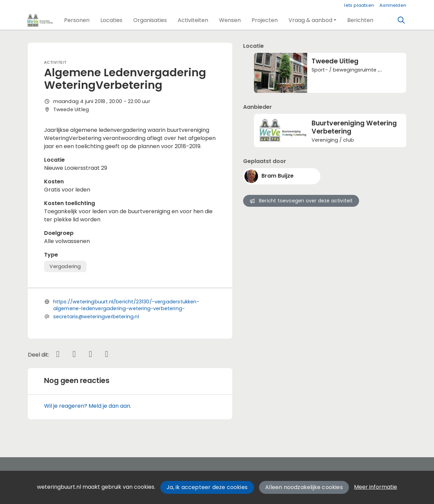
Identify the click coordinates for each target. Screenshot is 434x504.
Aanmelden (393, 5)
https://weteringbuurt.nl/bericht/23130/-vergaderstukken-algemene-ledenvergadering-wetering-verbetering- (126, 305)
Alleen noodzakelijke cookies (304, 487)
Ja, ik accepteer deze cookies (207, 487)
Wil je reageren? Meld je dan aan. (88, 406)
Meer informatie (376, 487)
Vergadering (65, 266)
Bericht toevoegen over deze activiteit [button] (301, 201)
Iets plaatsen (359, 5)
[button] (77, 20)
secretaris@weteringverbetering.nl (96, 317)
